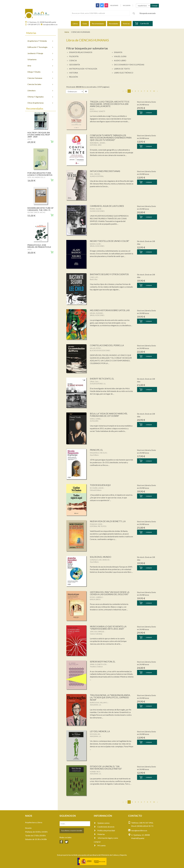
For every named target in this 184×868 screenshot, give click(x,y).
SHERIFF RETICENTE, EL (102, 379)
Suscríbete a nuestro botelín (72, 831)
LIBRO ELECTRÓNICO (124, 73)
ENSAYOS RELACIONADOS (81, 52)
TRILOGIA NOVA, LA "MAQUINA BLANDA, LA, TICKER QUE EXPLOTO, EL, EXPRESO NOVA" (110, 697)
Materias (99, 834)
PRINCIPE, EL (96, 450)
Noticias (126, 24)
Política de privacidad (104, 830)
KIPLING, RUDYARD (96, 313)
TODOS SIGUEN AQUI (100, 485)
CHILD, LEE (94, 277)
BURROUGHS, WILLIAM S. (99, 703)
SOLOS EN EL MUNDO (101, 557)
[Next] (157, 91)
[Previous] (123, 91)
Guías (85, 24)
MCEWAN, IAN (95, 734)
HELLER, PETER (95, 348)
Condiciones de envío (104, 827)
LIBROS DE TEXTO (122, 69)
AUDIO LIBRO (120, 60)
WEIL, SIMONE (95, 174)
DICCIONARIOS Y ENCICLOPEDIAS (129, 65)
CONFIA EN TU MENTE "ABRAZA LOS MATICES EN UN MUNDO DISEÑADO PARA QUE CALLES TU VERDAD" (111, 138)
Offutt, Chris (94, 382)
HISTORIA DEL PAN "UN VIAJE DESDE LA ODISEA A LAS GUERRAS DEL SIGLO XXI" (110, 593)
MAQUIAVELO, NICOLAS (98, 453)
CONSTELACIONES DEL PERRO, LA (107, 345)
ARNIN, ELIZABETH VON (98, 664)
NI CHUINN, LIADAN (97, 488)
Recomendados (98, 24)
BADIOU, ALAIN (95, 244)
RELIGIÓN (74, 77)
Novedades (114, 24)
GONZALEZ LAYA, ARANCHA (100, 560)
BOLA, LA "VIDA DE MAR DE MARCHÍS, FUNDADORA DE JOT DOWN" (109, 415)
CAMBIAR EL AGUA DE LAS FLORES (107, 206)
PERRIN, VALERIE (96, 209)
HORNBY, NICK (95, 772)
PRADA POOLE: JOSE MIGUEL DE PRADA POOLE (39, 246)
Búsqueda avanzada (148, 13)
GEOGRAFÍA (75, 65)
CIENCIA (73, 60)
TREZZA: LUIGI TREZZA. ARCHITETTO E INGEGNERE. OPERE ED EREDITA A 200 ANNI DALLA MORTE (110, 104)
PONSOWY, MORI (96, 524)
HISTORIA (74, 73)
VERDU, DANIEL (95, 419)
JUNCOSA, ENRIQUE (97, 632)
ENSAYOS (118, 52)
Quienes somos (102, 823)
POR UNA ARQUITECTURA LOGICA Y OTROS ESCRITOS (40, 174)
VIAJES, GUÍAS (120, 56)
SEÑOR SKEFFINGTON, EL (103, 662)
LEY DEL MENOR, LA (100, 731)
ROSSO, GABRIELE (96, 597)
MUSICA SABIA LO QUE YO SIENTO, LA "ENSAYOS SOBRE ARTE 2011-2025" (108, 628)
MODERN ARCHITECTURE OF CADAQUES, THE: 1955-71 (40, 209)
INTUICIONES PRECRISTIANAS (105, 171)
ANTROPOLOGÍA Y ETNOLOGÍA (83, 69)
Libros (75, 24)
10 (154, 91)
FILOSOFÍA (74, 56)
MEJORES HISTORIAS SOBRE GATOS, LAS (110, 310)
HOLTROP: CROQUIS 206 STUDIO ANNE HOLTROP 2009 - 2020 (39, 135)
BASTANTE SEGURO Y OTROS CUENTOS (109, 274)
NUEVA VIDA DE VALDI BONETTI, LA (108, 521)
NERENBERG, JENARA (97, 143)
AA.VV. (92, 109)
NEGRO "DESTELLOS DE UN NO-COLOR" (110, 241)
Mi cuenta (100, 845)
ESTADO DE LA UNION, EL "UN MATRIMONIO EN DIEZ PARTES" (106, 768)
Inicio (67, 32)
